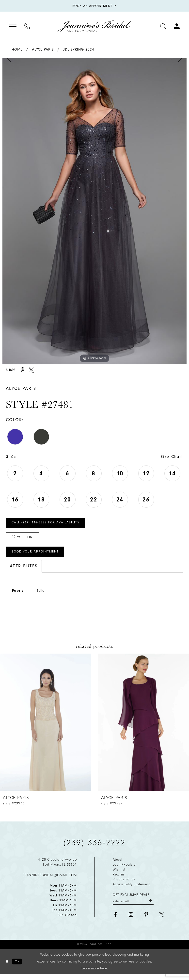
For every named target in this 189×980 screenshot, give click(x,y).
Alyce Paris (43, 49)
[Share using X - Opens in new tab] (31, 370)
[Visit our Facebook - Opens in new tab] (115, 920)
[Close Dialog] (8, 967)
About (118, 865)
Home (17, 49)
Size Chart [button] (170, 457)
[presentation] (45, 728)
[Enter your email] (133, 906)
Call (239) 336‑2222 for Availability (50, 524)
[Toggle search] (163, 26)
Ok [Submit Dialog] (19, 967)
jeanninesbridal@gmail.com (50, 880)
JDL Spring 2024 (79, 49)
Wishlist (119, 875)
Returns (119, 880)
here (104, 973)
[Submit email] (150, 906)
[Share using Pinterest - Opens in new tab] (23, 370)
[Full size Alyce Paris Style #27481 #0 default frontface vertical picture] (94, 211)
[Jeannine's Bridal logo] (94, 26)
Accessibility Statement (131, 889)
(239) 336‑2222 (94, 848)
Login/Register (125, 870)
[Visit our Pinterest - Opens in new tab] (146, 920)
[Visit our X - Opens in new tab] (162, 920)
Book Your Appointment (38, 556)
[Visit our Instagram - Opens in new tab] (131, 920)
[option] (94, 211)
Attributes (24, 571)
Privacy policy (124, 884)
